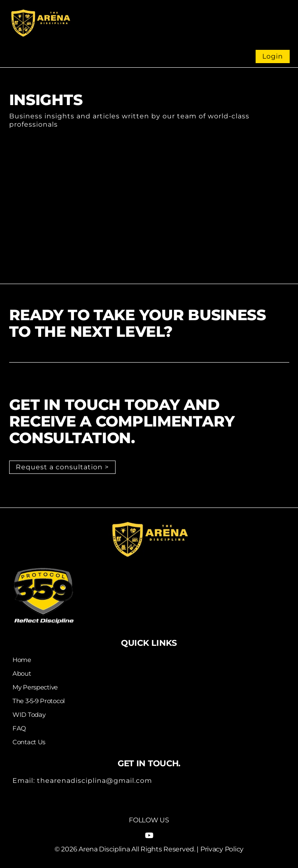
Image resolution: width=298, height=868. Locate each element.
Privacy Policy (222, 849)
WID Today (29, 715)
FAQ (19, 728)
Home (22, 660)
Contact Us (29, 742)
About (22, 674)
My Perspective (35, 687)
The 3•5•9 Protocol (39, 701)
